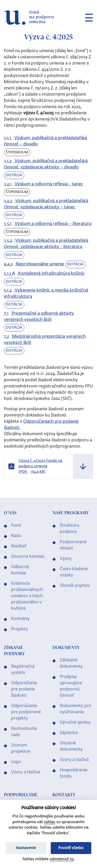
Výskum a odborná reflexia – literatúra (48, 224)
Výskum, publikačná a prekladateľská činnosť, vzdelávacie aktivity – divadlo (46, 164)
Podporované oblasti (73, 545)
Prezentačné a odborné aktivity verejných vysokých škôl (39, 317)
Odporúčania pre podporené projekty (26, 712)
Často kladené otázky (74, 572)
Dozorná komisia (28, 557)
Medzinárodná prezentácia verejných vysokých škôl (45, 340)
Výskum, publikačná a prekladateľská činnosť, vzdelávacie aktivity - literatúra (46, 244)
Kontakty (20, 619)
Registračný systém (23, 670)
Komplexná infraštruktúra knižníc (44, 274)
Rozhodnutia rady (24, 732)
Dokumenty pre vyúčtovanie (75, 709)
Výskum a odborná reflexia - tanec (43, 184)
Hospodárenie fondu (74, 773)
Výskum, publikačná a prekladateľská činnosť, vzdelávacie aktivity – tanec (46, 204)
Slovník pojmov (75, 586)
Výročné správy (75, 723)
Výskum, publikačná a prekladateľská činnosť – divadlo (46, 141)
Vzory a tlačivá (26, 772)
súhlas (50, 822)
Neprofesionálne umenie (34, 264)
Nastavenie (26, 848)
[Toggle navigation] (87, 18)
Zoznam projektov (21, 749)
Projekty (20, 629)
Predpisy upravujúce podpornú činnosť (71, 686)
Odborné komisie (20, 570)
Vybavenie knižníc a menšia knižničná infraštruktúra (46, 294)
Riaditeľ (19, 546)
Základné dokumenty (71, 664)
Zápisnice (69, 733)
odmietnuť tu (62, 859)
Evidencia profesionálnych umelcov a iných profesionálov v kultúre (27, 596)
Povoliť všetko (71, 848)
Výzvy (66, 559)
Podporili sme (21, 795)
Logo (16, 762)
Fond (16, 526)
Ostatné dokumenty (71, 746)
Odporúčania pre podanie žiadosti (24, 689)
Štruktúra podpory (69, 529)
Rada (16, 536)
